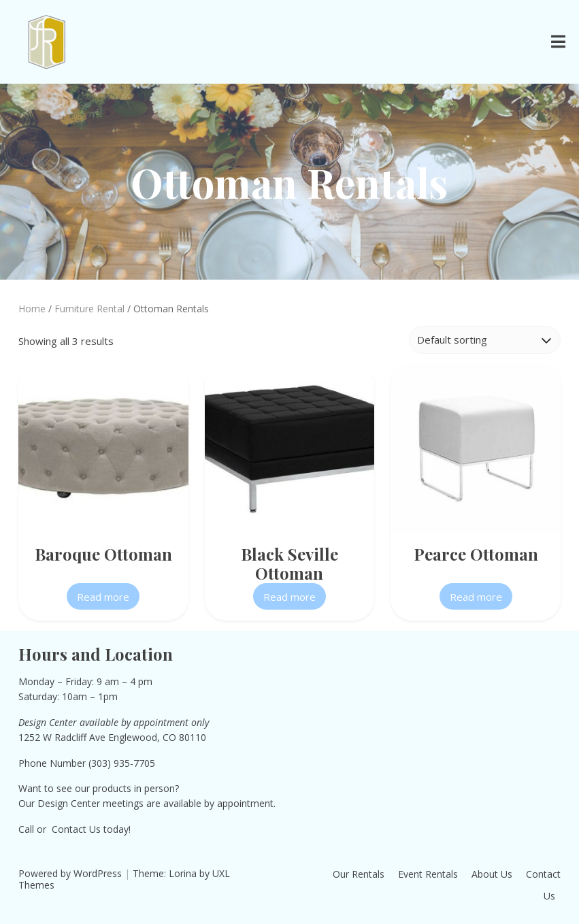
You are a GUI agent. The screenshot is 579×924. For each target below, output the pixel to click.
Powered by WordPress (70, 873)
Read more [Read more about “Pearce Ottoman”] (476, 597)
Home (32, 309)
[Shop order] (485, 340)
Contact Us (76, 829)
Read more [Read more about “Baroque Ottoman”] (103, 597)
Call (26, 829)
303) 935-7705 (123, 763)
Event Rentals (428, 874)
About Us (492, 874)
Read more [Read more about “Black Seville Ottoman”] (289, 597)
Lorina (183, 873)
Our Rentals (359, 874)
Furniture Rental (89, 309)
